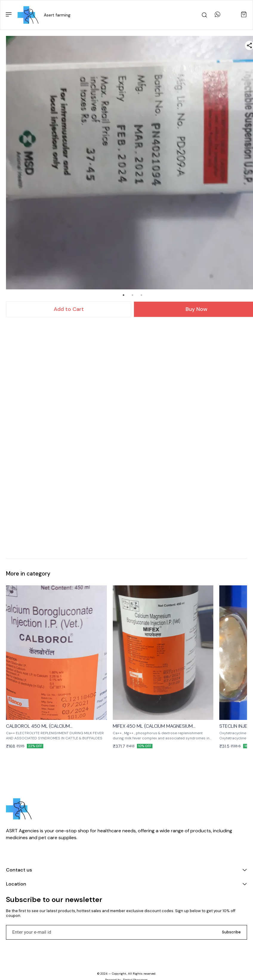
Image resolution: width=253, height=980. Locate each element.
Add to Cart (69, 309)
